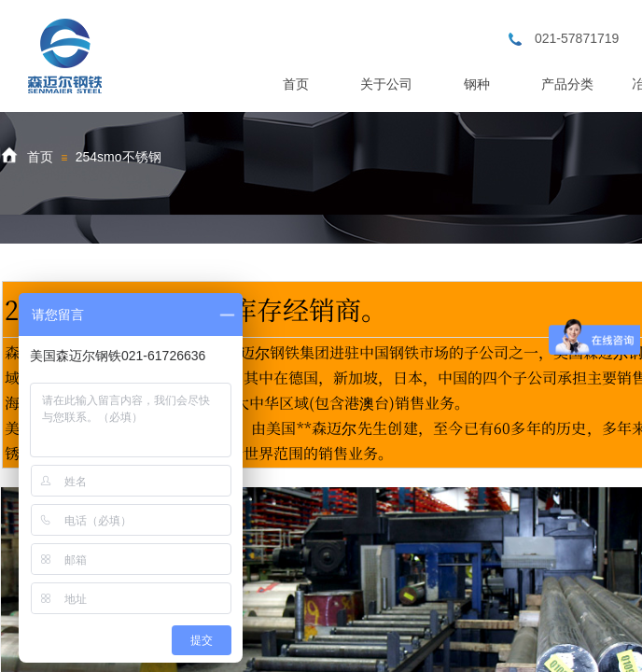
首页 (40, 157)
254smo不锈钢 (119, 157)
